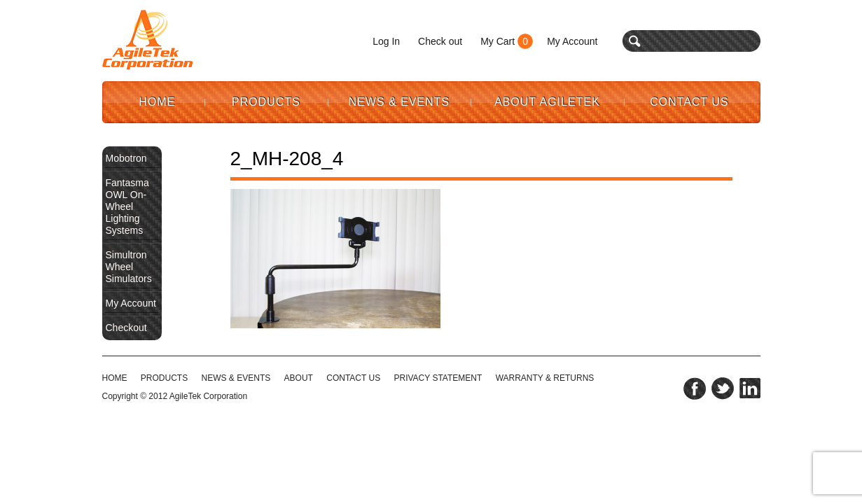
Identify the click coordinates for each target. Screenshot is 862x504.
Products (266, 102)
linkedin (750, 388)
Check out (440, 41)
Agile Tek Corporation (148, 40)
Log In (386, 41)
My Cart (498, 41)
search (635, 41)
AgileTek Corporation (208, 396)
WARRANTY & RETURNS (545, 378)
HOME (115, 378)
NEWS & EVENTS (236, 378)
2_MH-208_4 (287, 159)
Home (158, 102)
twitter (723, 388)
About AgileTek (547, 102)
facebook (695, 388)
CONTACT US (353, 378)
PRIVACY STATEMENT (438, 378)
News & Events (399, 102)
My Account (572, 41)
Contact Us (689, 102)
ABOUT (299, 378)
